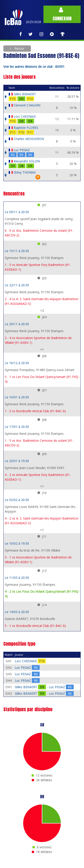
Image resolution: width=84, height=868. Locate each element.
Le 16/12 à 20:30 (17, 363)
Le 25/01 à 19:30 (17, 461)
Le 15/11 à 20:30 (17, 251)
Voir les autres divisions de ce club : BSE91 (34, 67)
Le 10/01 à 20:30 (17, 397)
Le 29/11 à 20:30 (17, 324)
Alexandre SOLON (27, 161)
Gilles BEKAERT (25, 94)
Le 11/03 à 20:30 (17, 578)
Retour (19, 48)
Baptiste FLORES (26, 128)
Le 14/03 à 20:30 (17, 612)
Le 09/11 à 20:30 (17, 212)
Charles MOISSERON (29, 139)
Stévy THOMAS (25, 172)
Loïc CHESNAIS (25, 116)
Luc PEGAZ (22, 150)
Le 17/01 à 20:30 (17, 427)
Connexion (62, 14)
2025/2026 (33, 22)
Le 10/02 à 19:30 (17, 543)
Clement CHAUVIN (27, 105)
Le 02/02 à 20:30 (17, 500)
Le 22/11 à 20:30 (17, 285)
